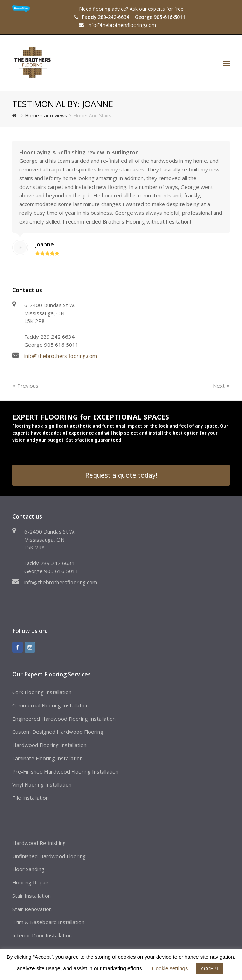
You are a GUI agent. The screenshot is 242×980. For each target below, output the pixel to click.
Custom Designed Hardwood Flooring (58, 732)
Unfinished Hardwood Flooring (49, 856)
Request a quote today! (121, 475)
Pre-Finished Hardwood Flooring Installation (65, 771)
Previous (25, 386)
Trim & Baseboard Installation (48, 922)
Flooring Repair (30, 882)
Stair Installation (32, 896)
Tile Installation (30, 798)
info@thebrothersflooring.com (61, 356)
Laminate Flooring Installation (47, 758)
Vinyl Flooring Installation (42, 784)
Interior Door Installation (42, 935)
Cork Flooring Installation (42, 692)
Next (221, 386)
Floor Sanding (28, 869)
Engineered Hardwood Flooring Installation (64, 719)
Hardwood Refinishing (39, 843)
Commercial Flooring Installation (50, 705)
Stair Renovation (32, 909)
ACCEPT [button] (210, 969)
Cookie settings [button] (170, 968)
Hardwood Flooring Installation (49, 745)
